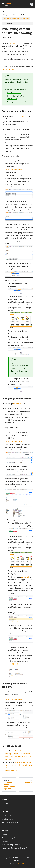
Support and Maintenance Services (15, 848)
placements (23, 119)
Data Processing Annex (11, 845)
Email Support (7, 819)
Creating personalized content (18, 102)
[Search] (32, 4)
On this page (7, 23)
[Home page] (4, 12)
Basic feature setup (14, 93)
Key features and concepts (17, 90)
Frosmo (5, 835)
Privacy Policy (7, 841)
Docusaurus (21, 863)
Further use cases (8, 69)
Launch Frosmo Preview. (14, 170)
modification (22, 116)
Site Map (5, 804)
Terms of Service (8, 838)
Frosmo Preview (16, 43)
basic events (25, 577)
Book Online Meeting (10, 822)
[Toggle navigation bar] (3, 4)
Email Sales (7, 816)
